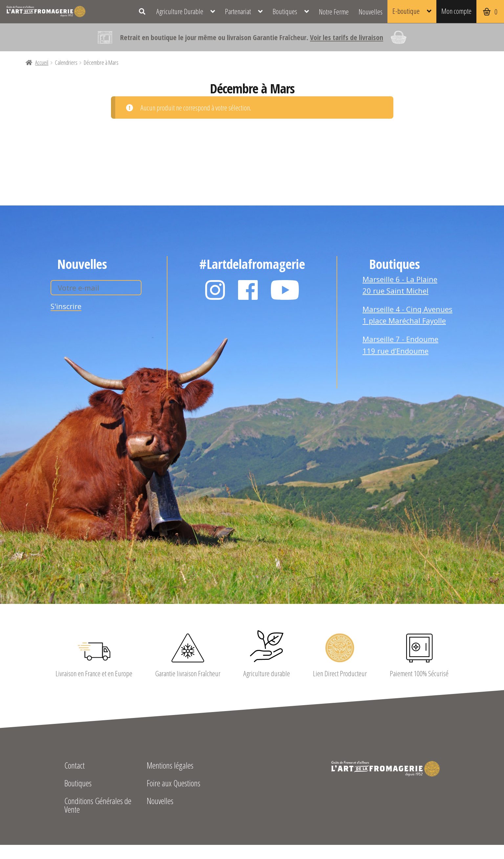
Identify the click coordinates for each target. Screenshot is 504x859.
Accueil (42, 62)
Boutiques (285, 11)
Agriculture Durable (180, 11)
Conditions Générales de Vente (98, 806)
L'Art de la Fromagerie (46, 12)
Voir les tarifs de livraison (347, 37)
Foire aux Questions (174, 784)
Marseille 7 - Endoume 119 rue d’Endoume (400, 345)
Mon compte (456, 11)
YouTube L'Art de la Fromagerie (285, 290)
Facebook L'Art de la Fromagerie (248, 290)
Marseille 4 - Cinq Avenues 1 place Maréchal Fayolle (407, 315)
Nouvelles (371, 12)
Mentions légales (170, 766)
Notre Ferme (334, 12)
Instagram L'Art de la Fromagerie (215, 290)
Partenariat (238, 11)
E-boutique (406, 11)
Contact (75, 766)
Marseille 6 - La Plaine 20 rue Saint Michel (400, 285)
